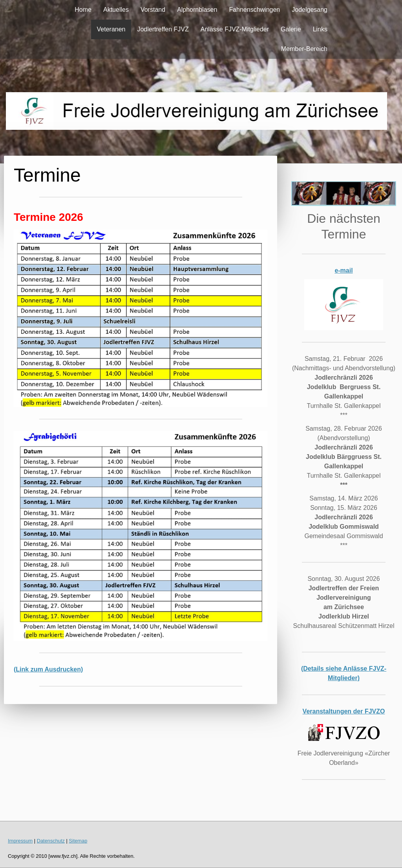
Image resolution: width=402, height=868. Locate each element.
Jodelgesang (310, 10)
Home (83, 10)
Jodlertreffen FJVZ (163, 29)
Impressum (20, 841)
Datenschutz (51, 841)
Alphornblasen (197, 10)
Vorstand (153, 10)
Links (320, 29)
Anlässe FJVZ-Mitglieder (235, 29)
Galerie (291, 29)
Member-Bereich (304, 49)
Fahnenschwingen (254, 10)
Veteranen (111, 29)
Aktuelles (116, 10)
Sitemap (78, 841)
